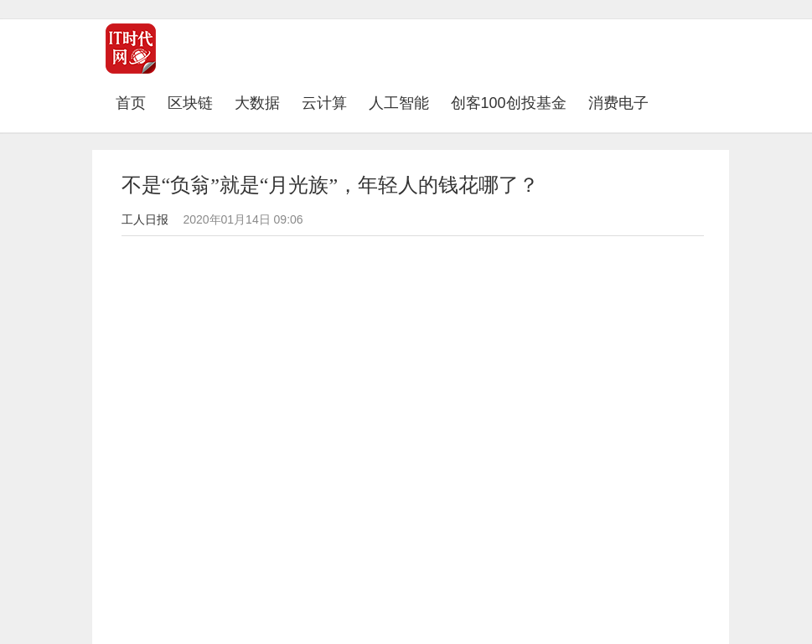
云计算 (324, 103)
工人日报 (145, 219)
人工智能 (399, 103)
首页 (136, 103)
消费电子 (618, 103)
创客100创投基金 (509, 103)
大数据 (257, 103)
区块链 (190, 103)
